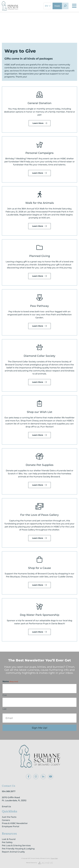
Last (4, 709)
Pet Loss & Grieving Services (16, 845)
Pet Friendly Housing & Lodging (18, 849)
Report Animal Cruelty (13, 852)
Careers (6, 820)
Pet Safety (7, 842)
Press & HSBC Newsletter (15, 823)
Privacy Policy (54, 858)
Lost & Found (9, 839)
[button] (65, 6)
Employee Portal (11, 826)
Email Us (6, 807)
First (5, 695)
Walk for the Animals (40, 203)
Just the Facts (9, 817)
